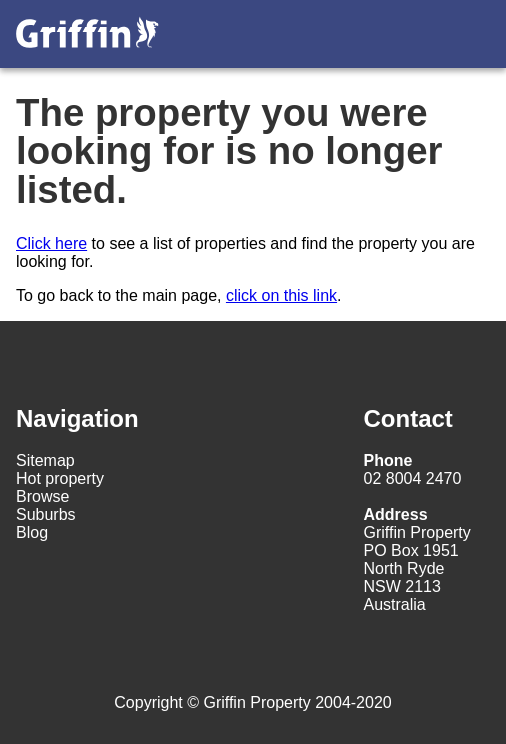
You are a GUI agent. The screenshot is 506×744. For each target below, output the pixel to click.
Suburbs (46, 514)
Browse (42, 496)
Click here (51, 243)
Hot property (60, 478)
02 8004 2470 (413, 469)
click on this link (281, 295)
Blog (32, 532)
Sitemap (45, 460)
